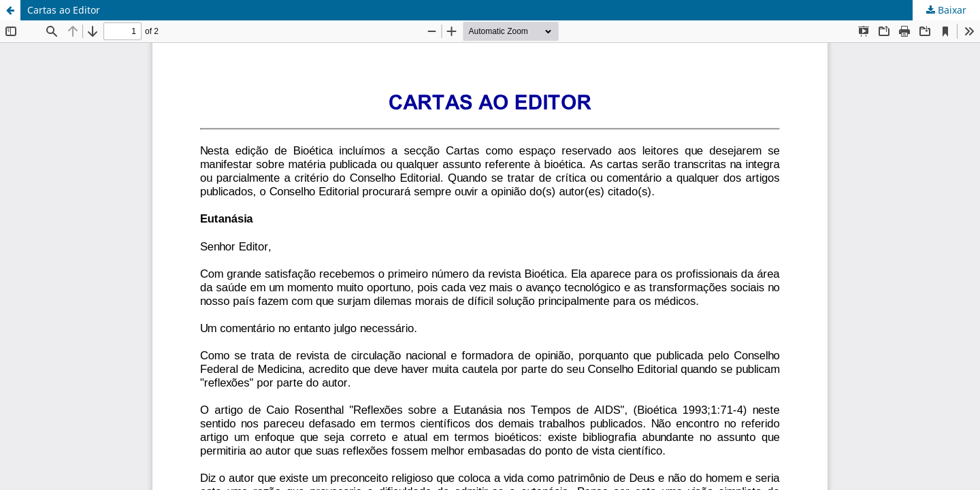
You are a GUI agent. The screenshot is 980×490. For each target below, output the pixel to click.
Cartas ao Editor (64, 10)
